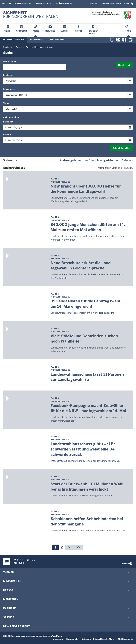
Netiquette (86, 639)
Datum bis (8, 135)
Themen (9, 572)
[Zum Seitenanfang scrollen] (130, 638)
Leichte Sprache (44, 3)
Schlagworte (9, 89)
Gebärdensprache (64, 3)
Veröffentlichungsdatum (102, 160)
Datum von (8, 122)
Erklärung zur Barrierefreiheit (17, 3)
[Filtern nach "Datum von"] (65, 127)
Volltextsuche (10, 61)
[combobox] (68, 81)
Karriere (9, 608)
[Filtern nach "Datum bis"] (65, 140)
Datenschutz (72, 639)
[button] (118, 4)
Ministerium (12, 581)
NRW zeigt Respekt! (17, 626)
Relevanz (127, 160)
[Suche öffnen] (128, 30)
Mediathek (11, 599)
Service (9, 617)
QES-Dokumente (125, 639)
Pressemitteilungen (13, 39)
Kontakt (94, 3)
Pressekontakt (58, 39)
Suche (122, 65)
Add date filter (122, 148)
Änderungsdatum (11, 117)
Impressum (58, 639)
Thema (6, 103)
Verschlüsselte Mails (105, 639)
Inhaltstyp (8, 75)
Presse (8, 590)
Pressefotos (37, 39)
